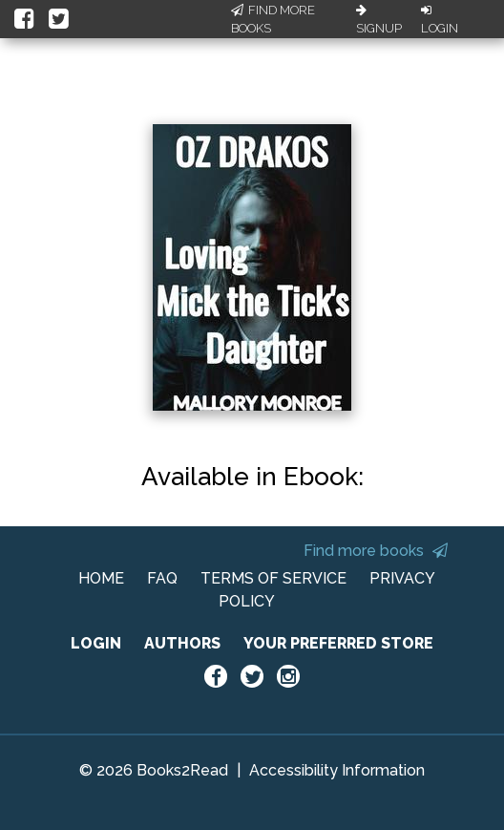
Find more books (376, 551)
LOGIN (96, 643)
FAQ (162, 578)
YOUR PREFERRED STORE (338, 643)
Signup (379, 20)
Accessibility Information (337, 770)
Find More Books (273, 20)
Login (440, 20)
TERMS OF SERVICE (273, 578)
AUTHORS (182, 643)
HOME (101, 578)
